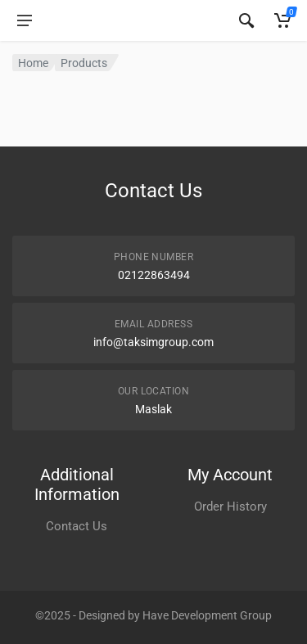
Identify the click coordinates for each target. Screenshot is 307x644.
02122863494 (154, 275)
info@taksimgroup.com (153, 342)
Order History (230, 507)
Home (33, 63)
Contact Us (77, 526)
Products (84, 63)
